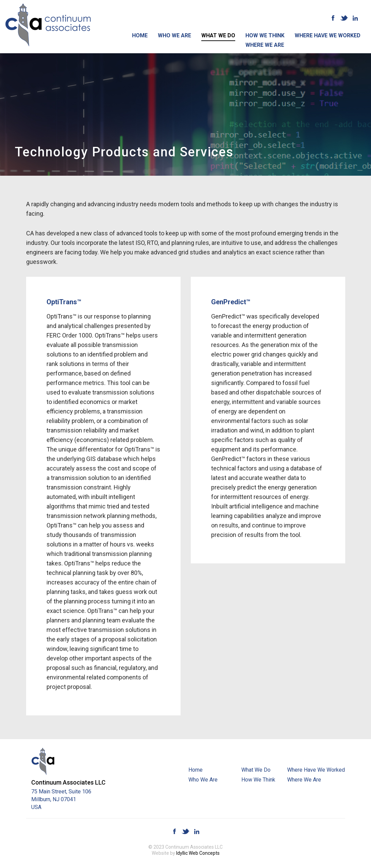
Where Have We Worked (328, 35)
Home (140, 35)
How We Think (265, 35)
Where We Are (265, 45)
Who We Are (174, 35)
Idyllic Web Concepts (198, 853)
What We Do (218, 35)
